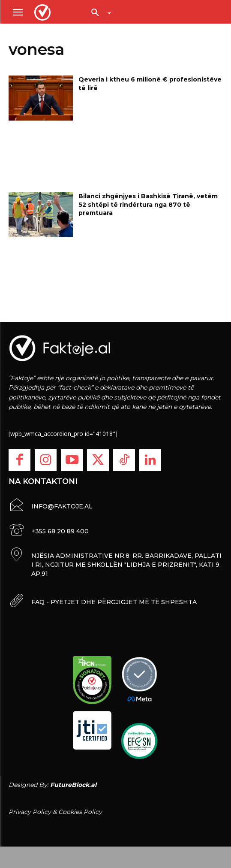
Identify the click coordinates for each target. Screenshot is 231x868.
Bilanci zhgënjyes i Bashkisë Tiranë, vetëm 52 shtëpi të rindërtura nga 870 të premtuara (148, 204)
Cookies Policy (80, 812)
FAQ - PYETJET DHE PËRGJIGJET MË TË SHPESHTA (114, 602)
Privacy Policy (30, 812)
